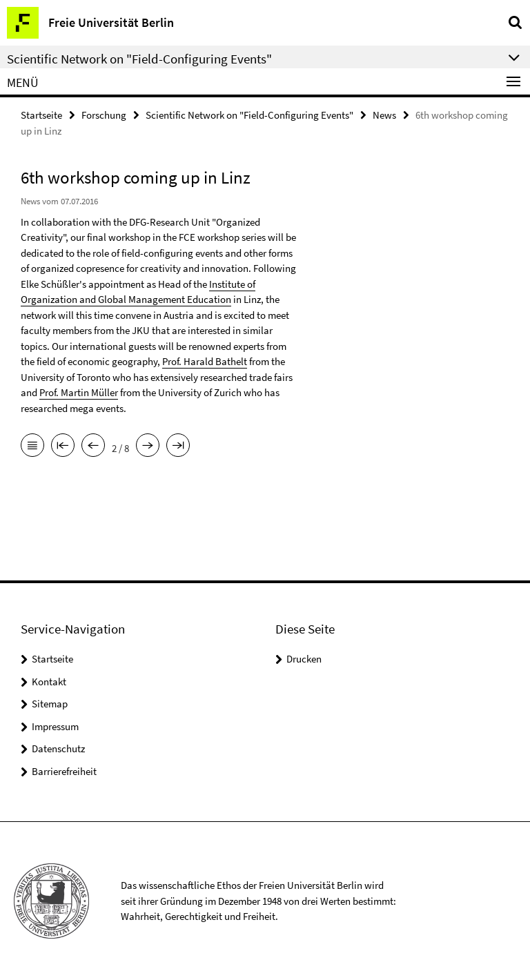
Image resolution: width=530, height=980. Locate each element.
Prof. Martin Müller (79, 392)
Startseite (41, 115)
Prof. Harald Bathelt (205, 361)
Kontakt (49, 682)
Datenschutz (58, 748)
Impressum (55, 726)
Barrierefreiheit (64, 771)
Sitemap (50, 704)
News (384, 115)
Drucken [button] (304, 659)
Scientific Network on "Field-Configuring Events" (249, 115)
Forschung (104, 115)
